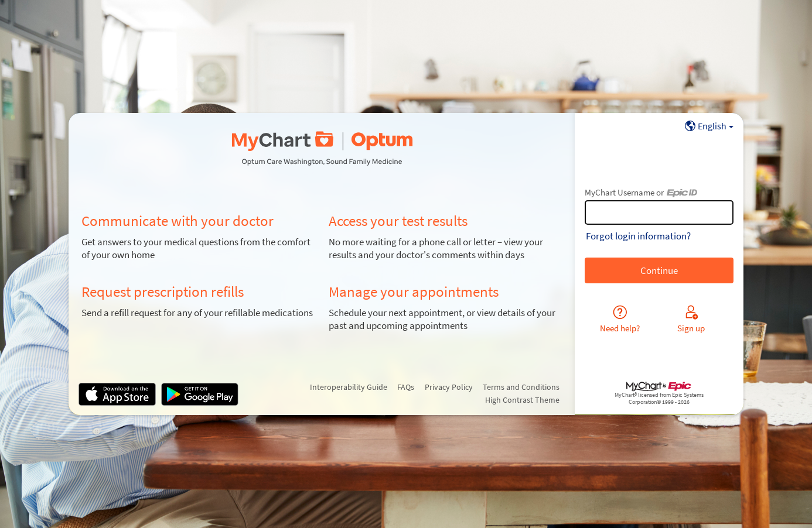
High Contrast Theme (522, 400)
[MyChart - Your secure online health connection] (322, 149)
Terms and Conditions (521, 387)
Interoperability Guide (349, 387)
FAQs (406, 387)
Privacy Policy (449, 387)
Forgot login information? (638, 236)
